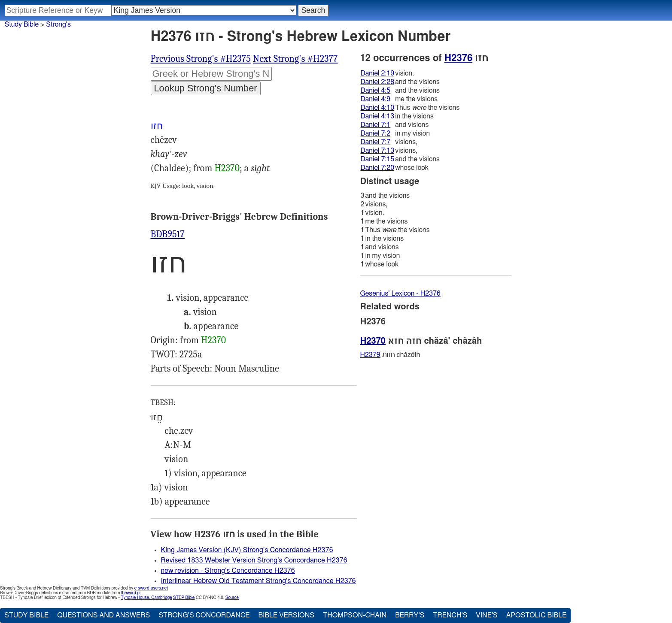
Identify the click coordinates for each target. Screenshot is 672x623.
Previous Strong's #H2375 (201, 59)
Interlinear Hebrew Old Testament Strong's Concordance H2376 (258, 581)
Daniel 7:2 (376, 133)
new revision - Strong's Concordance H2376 (228, 571)
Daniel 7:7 (376, 142)
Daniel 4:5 (376, 91)
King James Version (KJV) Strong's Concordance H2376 (247, 550)
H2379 (370, 355)
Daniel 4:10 (378, 108)
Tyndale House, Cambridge (146, 598)
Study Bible (22, 24)
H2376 (458, 58)
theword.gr (131, 593)
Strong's (58, 24)
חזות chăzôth (390, 355)
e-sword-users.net (151, 588)
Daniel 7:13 (378, 151)
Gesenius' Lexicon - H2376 (400, 293)
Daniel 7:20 (378, 168)
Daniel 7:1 (376, 125)
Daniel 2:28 (378, 82)
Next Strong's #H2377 (295, 59)
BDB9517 (168, 234)
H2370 (227, 168)
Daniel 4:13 (378, 116)
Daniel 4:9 (376, 99)
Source (232, 598)
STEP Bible (184, 598)
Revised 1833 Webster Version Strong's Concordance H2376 (254, 560)
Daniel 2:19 (378, 73)
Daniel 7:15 (378, 159)
